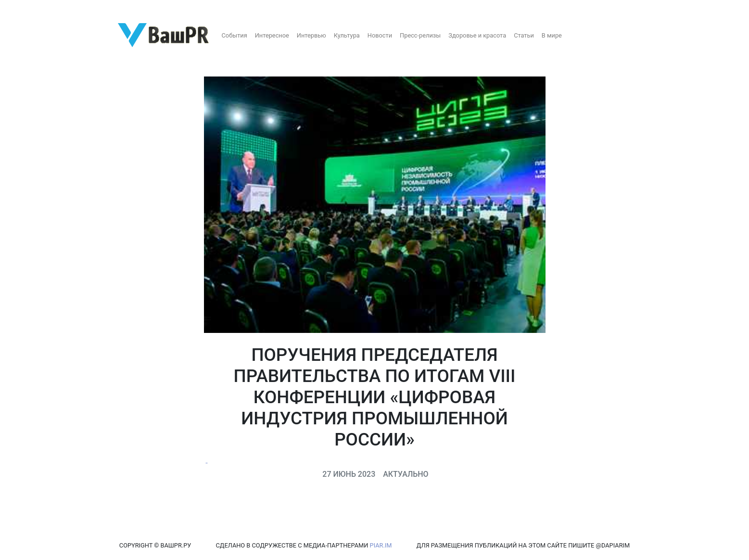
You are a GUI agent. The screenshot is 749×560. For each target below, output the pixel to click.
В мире (552, 35)
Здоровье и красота (477, 35)
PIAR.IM (381, 545)
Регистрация (26, 8)
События (235, 35)
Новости (380, 35)
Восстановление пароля (95, 8)
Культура (347, 35)
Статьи (524, 35)
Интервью (311, 35)
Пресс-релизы (420, 35)
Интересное (272, 35)
